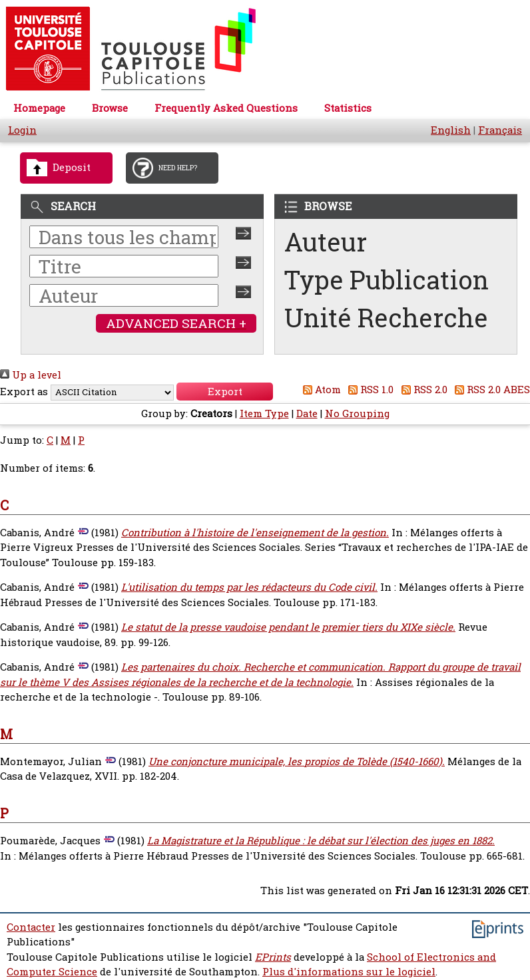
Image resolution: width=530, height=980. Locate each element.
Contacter (31, 927)
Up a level (31, 375)
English (451, 130)
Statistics (348, 108)
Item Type (264, 413)
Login (22, 130)
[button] (225, 392)
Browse (110, 108)
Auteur (326, 242)
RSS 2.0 (422, 390)
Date (307, 413)
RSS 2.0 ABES (490, 390)
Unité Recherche (386, 318)
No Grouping (357, 413)
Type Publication (387, 280)
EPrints (273, 957)
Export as (24, 392)
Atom (319, 390)
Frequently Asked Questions (226, 108)
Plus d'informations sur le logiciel (349, 972)
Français (500, 130)
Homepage (39, 108)
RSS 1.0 (369, 390)
